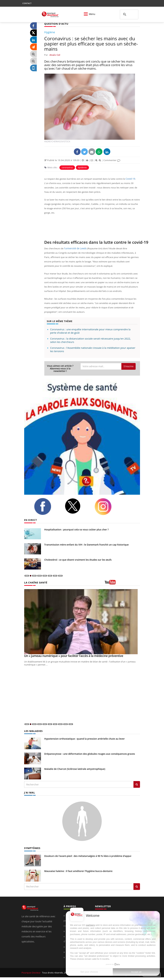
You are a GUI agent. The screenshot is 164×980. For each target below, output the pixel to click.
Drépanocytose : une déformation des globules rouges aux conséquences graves (90, 753)
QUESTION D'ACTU (56, 24)
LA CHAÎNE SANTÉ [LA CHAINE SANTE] (35, 582)
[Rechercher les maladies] (137, 784)
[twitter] (77, 506)
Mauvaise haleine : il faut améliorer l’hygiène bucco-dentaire (78, 870)
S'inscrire (128, 366)
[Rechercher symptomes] (137, 886)
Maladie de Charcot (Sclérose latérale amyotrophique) (75, 769)
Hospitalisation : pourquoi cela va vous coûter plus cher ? (77, 529)
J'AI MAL (29, 792)
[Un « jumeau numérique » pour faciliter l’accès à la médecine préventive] (82, 622)
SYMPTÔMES (32, 847)
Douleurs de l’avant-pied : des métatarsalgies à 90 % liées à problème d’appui (88, 855)
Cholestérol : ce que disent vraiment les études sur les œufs (78, 560)
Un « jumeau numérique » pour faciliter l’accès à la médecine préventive (74, 656)
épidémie (82, 167)
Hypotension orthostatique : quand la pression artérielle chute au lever (85, 738)
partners (90, 925)
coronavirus (67, 167)
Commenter (112, 160)
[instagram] (107, 506)
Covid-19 (130, 179)
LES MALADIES (33, 731)
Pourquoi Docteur (31, 972)
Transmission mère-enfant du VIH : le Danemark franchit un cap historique (87, 544)
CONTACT (27, 3)
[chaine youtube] (122, 583)
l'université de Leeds (75, 248)
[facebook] (47, 506)
